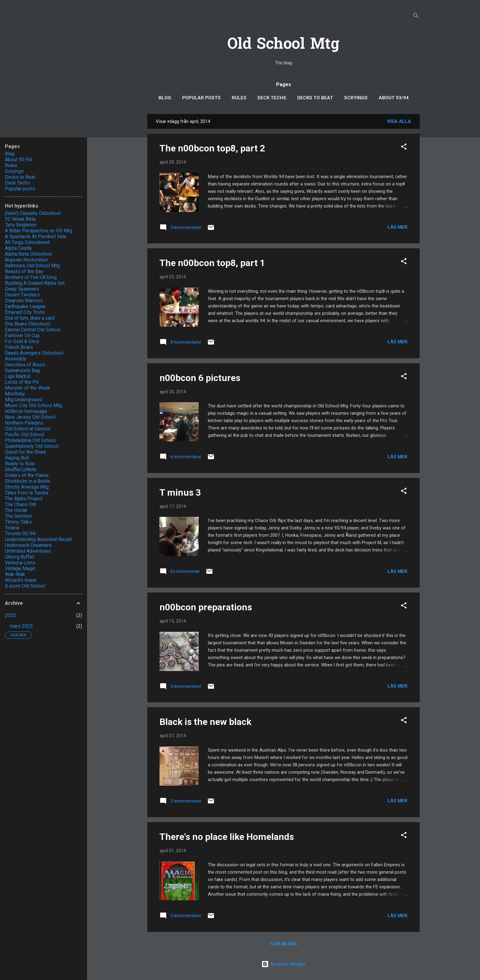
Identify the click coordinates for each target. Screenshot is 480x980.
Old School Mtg (283, 45)
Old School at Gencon (28, 429)
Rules (239, 98)
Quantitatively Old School (32, 446)
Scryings (356, 98)
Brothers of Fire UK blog (31, 277)
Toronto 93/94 (20, 534)
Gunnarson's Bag (22, 370)
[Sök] (416, 17)
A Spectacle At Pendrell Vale (36, 236)
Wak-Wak (15, 574)
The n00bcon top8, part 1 (212, 263)
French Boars (19, 347)
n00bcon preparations (206, 607)
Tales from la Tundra (26, 493)
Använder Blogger (283, 964)
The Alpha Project (24, 499)
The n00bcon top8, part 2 (212, 148)
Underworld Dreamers (28, 545)
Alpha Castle (18, 248)
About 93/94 (394, 98)
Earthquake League (25, 306)
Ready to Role (20, 464)
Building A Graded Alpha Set (35, 283)
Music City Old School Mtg (33, 405)
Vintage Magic (20, 568)
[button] (404, 148)
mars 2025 (21, 626)
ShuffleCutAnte (21, 469)
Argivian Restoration (26, 260)
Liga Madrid (18, 376)
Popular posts (201, 98)
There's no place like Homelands (227, 837)
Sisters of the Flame (27, 475)
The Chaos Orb (21, 504)
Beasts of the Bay (24, 271)
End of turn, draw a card (30, 318)
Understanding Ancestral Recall (38, 539)
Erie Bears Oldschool (27, 324)
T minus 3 (180, 492)
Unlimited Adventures (28, 551)
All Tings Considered (27, 242)
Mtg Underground (23, 400)
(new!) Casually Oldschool (33, 213)
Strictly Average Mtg (27, 487)
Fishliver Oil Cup (22, 336)
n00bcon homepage (26, 411)
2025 (10, 615)
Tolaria (12, 528)
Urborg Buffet (19, 557)
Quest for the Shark (26, 452)
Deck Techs (272, 98)
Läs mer (397, 227)
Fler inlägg (283, 944)
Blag (10, 154)
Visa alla (399, 121)
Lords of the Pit (22, 382)
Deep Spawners (22, 289)
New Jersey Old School (30, 417)
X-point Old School (25, 586)
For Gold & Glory (22, 341)
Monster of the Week (28, 388)
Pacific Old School (24, 435)
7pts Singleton (21, 225)
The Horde (16, 510)
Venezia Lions (20, 563)
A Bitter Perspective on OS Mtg (39, 231)
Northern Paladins (24, 423)
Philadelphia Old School (30, 440)
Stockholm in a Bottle (28, 481)
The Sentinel (18, 516)
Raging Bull (17, 458)
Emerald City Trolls (25, 312)
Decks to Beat (315, 98)
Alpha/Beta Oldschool (28, 254)
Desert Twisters (22, 295)
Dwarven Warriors (24, 301)
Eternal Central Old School (33, 330)
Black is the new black (205, 722)
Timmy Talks (18, 522)
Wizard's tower (21, 580)
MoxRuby (15, 394)
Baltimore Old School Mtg (32, 266)
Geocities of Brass (25, 365)
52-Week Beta (20, 219)
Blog (165, 98)
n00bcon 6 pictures (200, 378)
